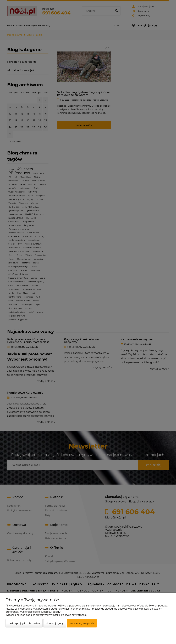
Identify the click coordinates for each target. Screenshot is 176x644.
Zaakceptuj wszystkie (82, 623)
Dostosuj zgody (55, 623)
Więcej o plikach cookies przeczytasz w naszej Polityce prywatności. (46, 615)
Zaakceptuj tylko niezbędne (24, 623)
